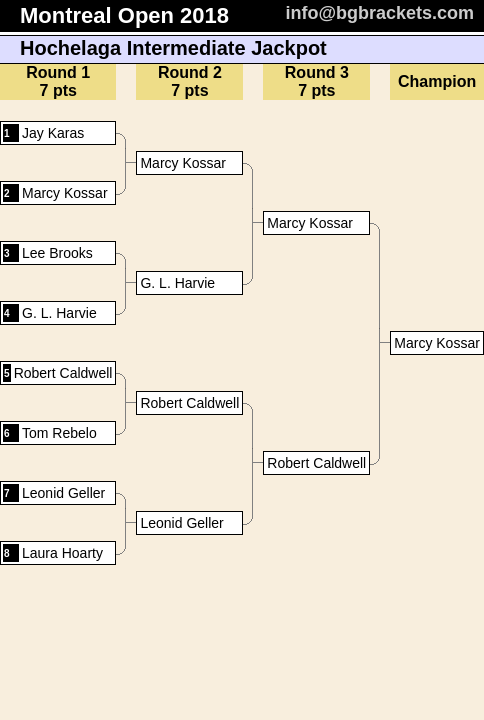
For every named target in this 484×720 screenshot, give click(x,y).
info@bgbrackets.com (379, 13)
